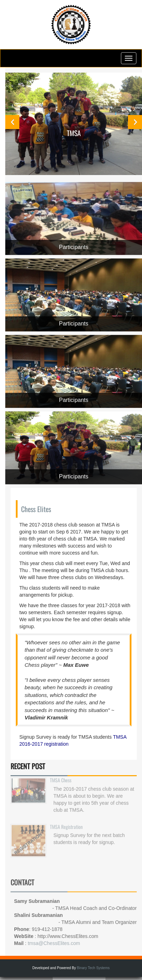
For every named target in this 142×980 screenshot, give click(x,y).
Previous (12, 122)
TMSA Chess (61, 777)
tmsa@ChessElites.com (54, 941)
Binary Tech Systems (93, 968)
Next (135, 122)
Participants (74, 247)
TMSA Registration (66, 823)
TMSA (74, 133)
